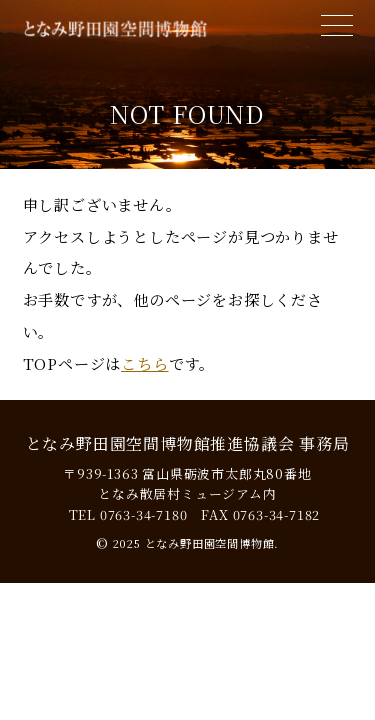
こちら (144, 363)
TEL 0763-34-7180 (128, 514)
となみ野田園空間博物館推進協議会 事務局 (188, 443)
